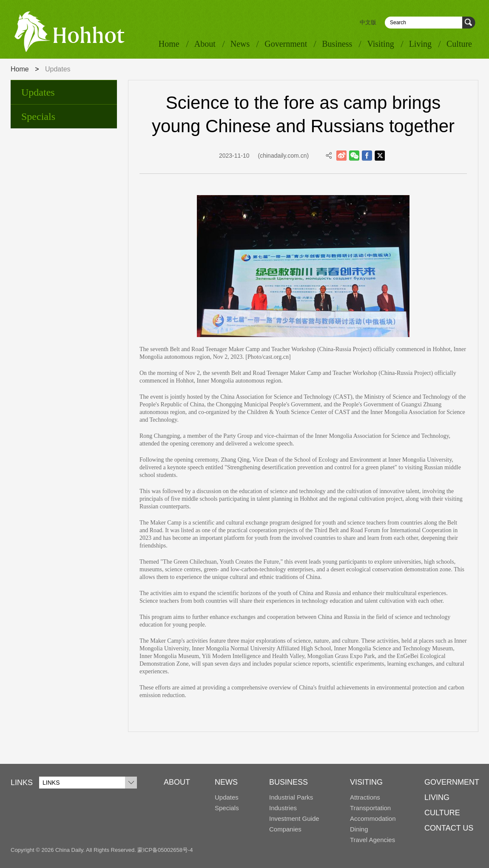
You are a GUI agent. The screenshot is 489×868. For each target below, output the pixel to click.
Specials (38, 116)
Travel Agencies (372, 840)
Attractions (365, 797)
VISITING (366, 782)
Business (337, 44)
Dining (359, 829)
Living (420, 44)
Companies (285, 829)
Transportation (370, 808)
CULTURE (442, 813)
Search (469, 23)
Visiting (380, 44)
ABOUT (177, 782)
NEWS (226, 782)
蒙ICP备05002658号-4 (165, 850)
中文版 (368, 22)
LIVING (437, 797)
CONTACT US (449, 828)
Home (169, 44)
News (240, 44)
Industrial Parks (291, 797)
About (205, 44)
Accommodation (373, 818)
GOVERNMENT (452, 782)
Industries (283, 808)
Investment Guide (294, 818)
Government (286, 44)
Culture (459, 44)
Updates (38, 92)
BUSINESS (289, 782)
